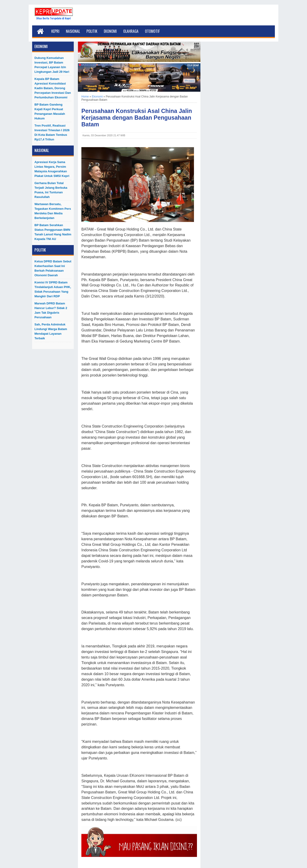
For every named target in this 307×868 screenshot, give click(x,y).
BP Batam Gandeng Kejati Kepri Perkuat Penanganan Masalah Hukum (50, 111)
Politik (92, 31)
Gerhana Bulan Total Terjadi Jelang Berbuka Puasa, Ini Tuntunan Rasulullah (51, 190)
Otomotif (152, 31)
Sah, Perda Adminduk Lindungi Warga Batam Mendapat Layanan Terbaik (51, 331)
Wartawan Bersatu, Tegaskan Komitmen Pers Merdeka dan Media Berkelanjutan (53, 211)
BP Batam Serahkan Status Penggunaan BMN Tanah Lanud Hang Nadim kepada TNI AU (53, 232)
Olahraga (131, 31)
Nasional (73, 31)
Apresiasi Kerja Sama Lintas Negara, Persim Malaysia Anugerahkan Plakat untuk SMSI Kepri (52, 169)
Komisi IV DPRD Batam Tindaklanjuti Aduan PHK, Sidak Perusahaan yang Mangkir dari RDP (53, 289)
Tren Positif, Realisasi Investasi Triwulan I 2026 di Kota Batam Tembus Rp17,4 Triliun (52, 132)
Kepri (55, 31)
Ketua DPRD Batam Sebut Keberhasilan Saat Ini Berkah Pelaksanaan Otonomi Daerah (53, 268)
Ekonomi (110, 31)
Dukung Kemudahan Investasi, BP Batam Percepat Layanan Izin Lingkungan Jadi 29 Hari (52, 65)
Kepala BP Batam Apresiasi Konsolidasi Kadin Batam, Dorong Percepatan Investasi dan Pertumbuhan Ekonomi (53, 88)
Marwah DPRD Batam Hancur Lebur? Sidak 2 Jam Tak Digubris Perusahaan (51, 310)
